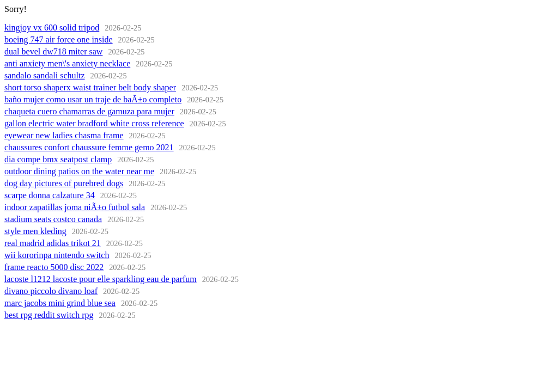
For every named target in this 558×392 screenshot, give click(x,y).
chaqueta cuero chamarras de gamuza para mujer (89, 111)
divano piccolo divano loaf (51, 291)
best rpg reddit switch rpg (49, 315)
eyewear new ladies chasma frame (64, 135)
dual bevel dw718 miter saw (53, 51)
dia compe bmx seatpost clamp (58, 159)
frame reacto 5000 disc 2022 (54, 267)
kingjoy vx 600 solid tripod (52, 27)
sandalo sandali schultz (45, 75)
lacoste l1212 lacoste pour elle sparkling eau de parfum (101, 279)
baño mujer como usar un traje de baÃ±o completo (93, 99)
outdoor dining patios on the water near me (79, 171)
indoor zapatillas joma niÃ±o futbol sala (75, 207)
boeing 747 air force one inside (59, 39)
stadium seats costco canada (53, 219)
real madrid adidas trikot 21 (53, 243)
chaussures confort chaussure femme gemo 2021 (89, 147)
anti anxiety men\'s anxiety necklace (67, 63)
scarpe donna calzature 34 (50, 195)
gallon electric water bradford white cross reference (94, 123)
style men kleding (35, 231)
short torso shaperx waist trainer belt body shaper (90, 87)
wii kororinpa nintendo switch (57, 255)
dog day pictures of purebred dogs (64, 183)
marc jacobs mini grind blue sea (60, 303)
